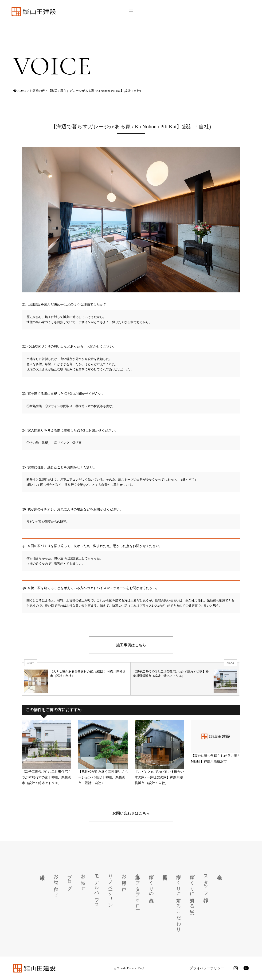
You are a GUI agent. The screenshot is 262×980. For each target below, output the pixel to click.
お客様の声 (124, 877)
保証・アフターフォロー (138, 889)
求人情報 (43, 872)
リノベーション (111, 888)
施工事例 (165, 872)
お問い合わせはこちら (131, 813)
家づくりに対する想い (192, 892)
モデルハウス (97, 888)
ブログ (70, 880)
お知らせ (83, 880)
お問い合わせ (56, 883)
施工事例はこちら (131, 645)
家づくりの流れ (152, 886)
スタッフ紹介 (206, 883)
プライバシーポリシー (207, 968)
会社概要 (220, 872)
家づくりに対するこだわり (179, 900)
